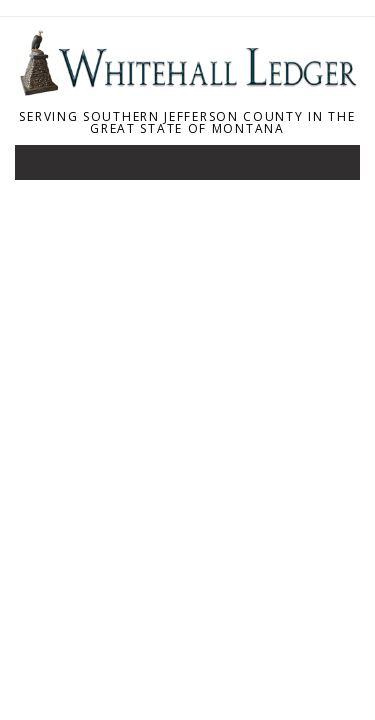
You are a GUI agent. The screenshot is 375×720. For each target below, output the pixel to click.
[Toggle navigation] (44, 167)
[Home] (187, 90)
